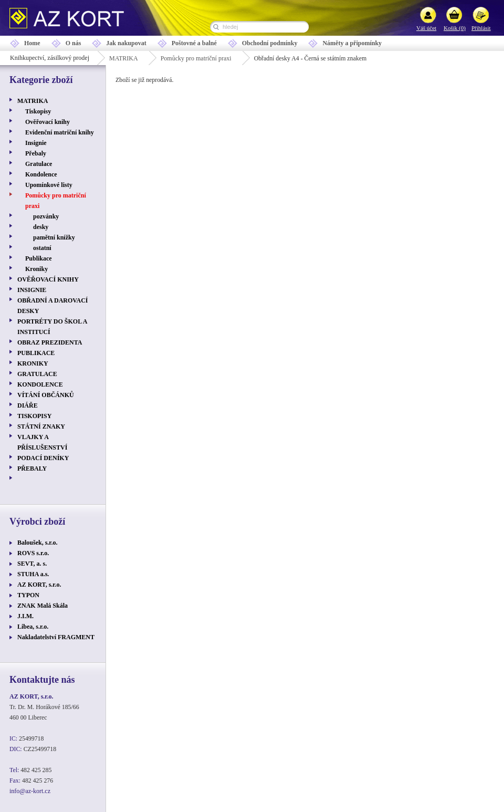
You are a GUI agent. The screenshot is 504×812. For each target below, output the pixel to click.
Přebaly (36, 153)
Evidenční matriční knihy (60, 132)
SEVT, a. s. (32, 564)
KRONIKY (33, 363)
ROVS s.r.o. (33, 553)
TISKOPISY (34, 416)
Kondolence (41, 174)
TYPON (28, 595)
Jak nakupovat (126, 43)
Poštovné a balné (194, 43)
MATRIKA (124, 58)
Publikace (39, 258)
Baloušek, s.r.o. (38, 543)
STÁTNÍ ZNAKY (41, 426)
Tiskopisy (38, 111)
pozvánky (46, 216)
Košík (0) (455, 28)
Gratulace (39, 164)
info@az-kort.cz (30, 791)
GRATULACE (37, 374)
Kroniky (36, 269)
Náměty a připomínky (352, 43)
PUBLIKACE (36, 353)
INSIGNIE (32, 290)
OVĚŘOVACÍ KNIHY (48, 279)
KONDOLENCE (40, 384)
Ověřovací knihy (48, 122)
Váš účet (426, 28)
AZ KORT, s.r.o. (39, 585)
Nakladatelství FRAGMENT (56, 637)
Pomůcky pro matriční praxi (196, 58)
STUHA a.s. (33, 574)
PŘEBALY (32, 469)
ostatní (42, 248)
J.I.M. (25, 616)
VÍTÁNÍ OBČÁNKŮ (46, 395)
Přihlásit (481, 28)
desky (41, 227)
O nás (73, 43)
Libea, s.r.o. (33, 627)
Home (32, 43)
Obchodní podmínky (270, 43)
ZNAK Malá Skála (43, 606)
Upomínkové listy (49, 185)
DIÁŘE (28, 405)
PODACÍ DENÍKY (43, 458)
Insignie (36, 143)
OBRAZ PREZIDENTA (50, 342)
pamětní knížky (54, 237)
